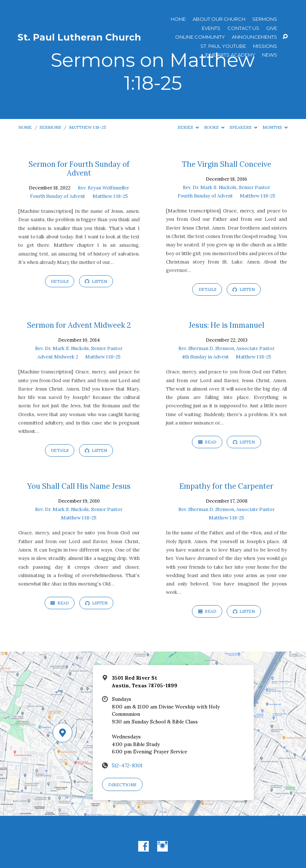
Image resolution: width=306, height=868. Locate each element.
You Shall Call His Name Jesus (79, 486)
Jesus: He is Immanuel (226, 325)
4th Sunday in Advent (205, 357)
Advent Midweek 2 (58, 357)
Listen (96, 281)
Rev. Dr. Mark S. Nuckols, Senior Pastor (226, 187)
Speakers (243, 127)
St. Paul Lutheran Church (79, 37)
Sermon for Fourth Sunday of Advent (79, 169)
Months (275, 127)
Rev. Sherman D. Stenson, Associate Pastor (226, 348)
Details (60, 281)
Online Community (200, 37)
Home (178, 19)
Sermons (265, 19)
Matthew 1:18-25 (88, 127)
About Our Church (219, 19)
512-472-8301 (127, 765)
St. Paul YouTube (223, 46)
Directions (122, 785)
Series (188, 127)
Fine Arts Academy (230, 55)
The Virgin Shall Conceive (227, 164)
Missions (265, 46)
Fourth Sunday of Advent (58, 196)
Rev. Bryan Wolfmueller (103, 188)
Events (211, 28)
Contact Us (243, 28)
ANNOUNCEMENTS (254, 37)
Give (272, 28)
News (270, 55)
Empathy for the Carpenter (226, 486)
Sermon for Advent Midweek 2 (79, 325)
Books (214, 127)
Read (207, 442)
